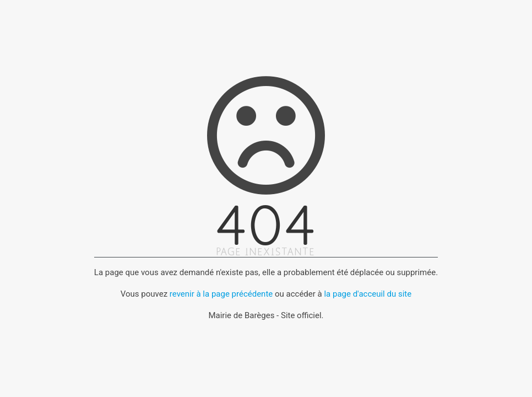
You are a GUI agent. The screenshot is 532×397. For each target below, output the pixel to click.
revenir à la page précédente (221, 294)
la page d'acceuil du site (368, 294)
